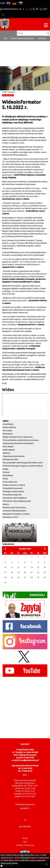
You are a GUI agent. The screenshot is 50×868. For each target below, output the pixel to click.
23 (45, 572)
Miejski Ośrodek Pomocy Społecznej (18, 437)
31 (5, 583)
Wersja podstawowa (30, 9)
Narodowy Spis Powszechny (14, 507)
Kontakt (42, 38)
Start (5, 92)
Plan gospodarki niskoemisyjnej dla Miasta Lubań (23, 463)
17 (5, 572)
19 (18, 572)
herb (25, 842)
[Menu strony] (46, 26)
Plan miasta (7, 431)
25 (12, 578)
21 (32, 572)
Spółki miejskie (9, 450)
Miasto (12, 92)
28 (32, 578)
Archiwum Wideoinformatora (14, 511)
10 (5, 567)
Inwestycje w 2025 (10, 517)
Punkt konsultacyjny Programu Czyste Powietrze (23, 466)
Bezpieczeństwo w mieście (14, 485)
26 (18, 578)
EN (8, 3)
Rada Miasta (8, 434)
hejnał (25, 838)
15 (38, 567)
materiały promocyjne (25, 845)
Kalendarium (28, 38)
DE (14, 3)
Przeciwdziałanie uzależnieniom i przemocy (21, 440)
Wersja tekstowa (45, 9)
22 (38, 572)
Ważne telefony (9, 427)
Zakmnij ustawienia (3, 15)
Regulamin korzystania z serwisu (16, 514)
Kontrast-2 (41, 9)
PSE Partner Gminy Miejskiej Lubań (17, 501)
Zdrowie (6, 472)
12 (18, 567)
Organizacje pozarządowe (14, 456)
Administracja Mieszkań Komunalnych (18, 443)
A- (27, 9)
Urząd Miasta (8, 424)
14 (32, 567)
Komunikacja (8, 475)
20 (25, 572)
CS (20, 3)
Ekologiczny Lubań (10, 459)
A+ (20, 9)
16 (45, 567)
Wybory (6, 504)
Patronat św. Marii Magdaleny (15, 498)
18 (12, 572)
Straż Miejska (8, 447)
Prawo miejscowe (10, 482)
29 (38, 578)
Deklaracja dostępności (25, 804)
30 (45, 578)
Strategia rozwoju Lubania (13, 491)
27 (25, 578)
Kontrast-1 (37, 9)
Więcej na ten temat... (9, 863)
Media (5, 479)
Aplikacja (6, 453)
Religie (5, 469)
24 (5, 578)
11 (12, 567)
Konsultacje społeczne (12, 495)
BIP (6, 38)
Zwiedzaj (24, 595)
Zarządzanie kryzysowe (13, 488)
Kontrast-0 (34, 9)
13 (25, 567)
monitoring (16, 38)
